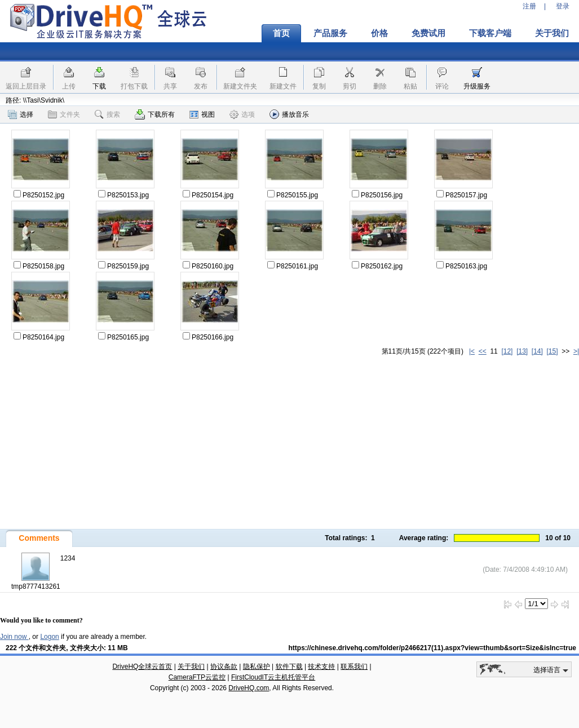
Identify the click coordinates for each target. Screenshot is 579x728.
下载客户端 (490, 33)
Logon (49, 637)
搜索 (107, 114)
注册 (529, 6)
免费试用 (428, 33)
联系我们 (354, 667)
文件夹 (64, 114)
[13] (522, 351)
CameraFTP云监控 (197, 677)
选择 (21, 114)
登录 (563, 6)
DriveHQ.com (249, 688)
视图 (202, 114)
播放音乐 (289, 114)
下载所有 (155, 114)
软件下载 (289, 667)
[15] (553, 351)
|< (472, 351)
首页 (281, 33)
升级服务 (477, 86)
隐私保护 (257, 667)
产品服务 (330, 33)
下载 (99, 86)
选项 (242, 114)
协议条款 (224, 667)
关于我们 (191, 667)
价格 (379, 33)
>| (576, 351)
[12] (507, 351)
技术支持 (321, 667)
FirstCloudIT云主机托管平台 (273, 677)
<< (483, 351)
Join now (14, 637)
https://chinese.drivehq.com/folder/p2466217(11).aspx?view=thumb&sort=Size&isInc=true (433, 648)
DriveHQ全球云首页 (142, 667)
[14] (537, 351)
